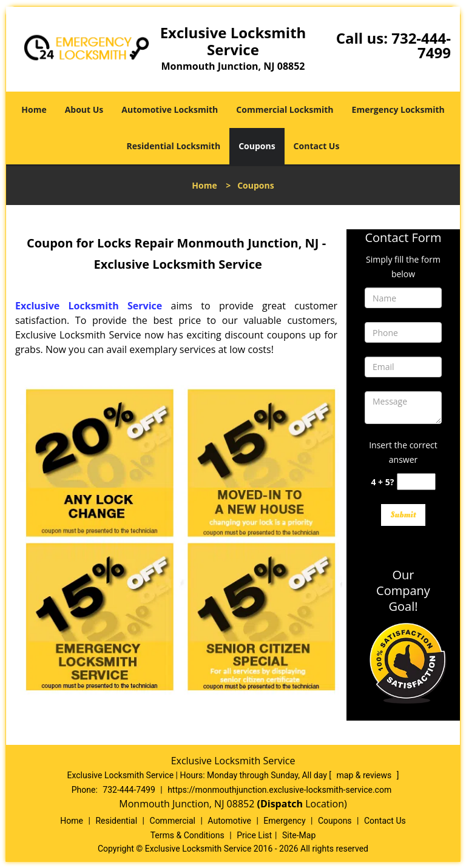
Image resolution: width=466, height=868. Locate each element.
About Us (84, 109)
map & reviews (365, 775)
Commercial (173, 821)
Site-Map (299, 835)
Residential (116, 821)
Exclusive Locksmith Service (89, 306)
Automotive (229, 821)
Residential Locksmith (174, 146)
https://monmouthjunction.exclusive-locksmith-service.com (279, 790)
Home (34, 109)
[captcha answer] (416, 482)
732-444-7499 (421, 45)
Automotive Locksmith (170, 109)
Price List (254, 835)
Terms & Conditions (187, 835)
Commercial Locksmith (285, 109)
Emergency (284, 821)
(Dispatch (282, 804)
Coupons (257, 146)
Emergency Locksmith (398, 109)
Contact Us (317, 146)
